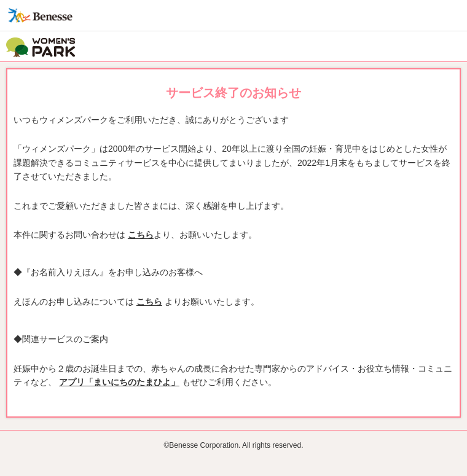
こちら (141, 235)
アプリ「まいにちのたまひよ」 (119, 382)
